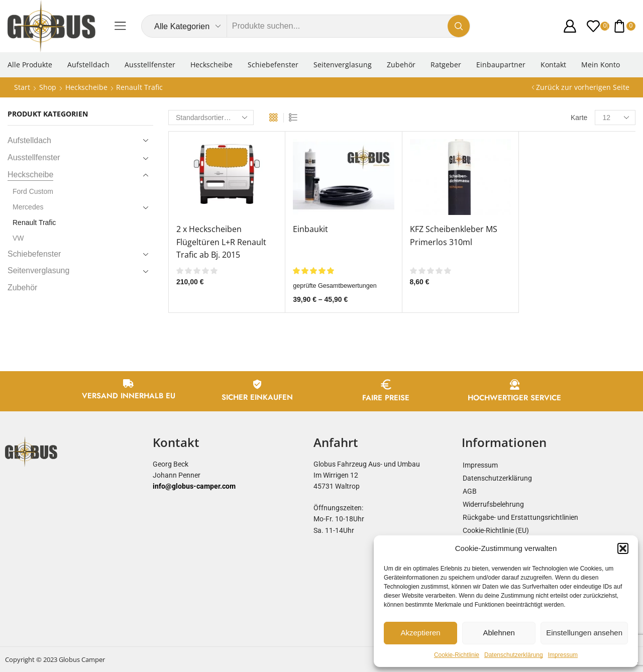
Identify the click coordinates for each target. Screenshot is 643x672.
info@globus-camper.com (194, 486)
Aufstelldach (88, 65)
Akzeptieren (420, 633)
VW (18, 238)
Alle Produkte (30, 65)
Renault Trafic (34, 222)
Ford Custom (33, 191)
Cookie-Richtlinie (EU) (496, 530)
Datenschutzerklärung (514, 655)
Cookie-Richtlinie (457, 655)
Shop (48, 87)
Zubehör (401, 65)
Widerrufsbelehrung (493, 504)
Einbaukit (310, 229)
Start (22, 87)
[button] (623, 548)
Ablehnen (499, 633)
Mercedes (28, 207)
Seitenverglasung (343, 65)
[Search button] (459, 26)
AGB (470, 491)
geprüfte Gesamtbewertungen (335, 286)
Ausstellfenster (150, 65)
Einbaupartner (501, 65)
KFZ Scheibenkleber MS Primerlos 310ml (454, 236)
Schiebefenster (273, 65)
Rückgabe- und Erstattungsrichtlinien (520, 517)
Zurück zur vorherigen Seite (583, 87)
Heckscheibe (211, 65)
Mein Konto (601, 65)
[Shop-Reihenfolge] (211, 118)
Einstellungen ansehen (584, 633)
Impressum (563, 655)
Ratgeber (446, 65)
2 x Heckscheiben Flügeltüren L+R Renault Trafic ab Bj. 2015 (221, 242)
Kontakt (553, 65)
